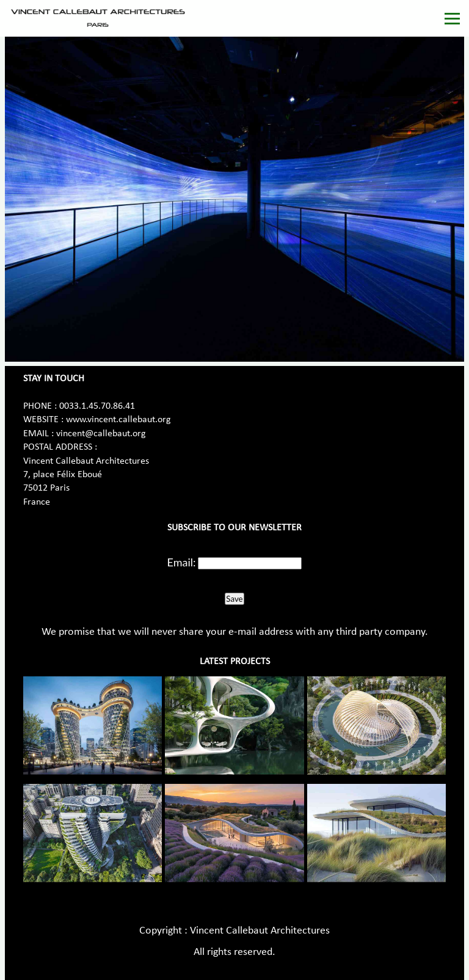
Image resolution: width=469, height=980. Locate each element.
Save (234, 599)
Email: (182, 562)
